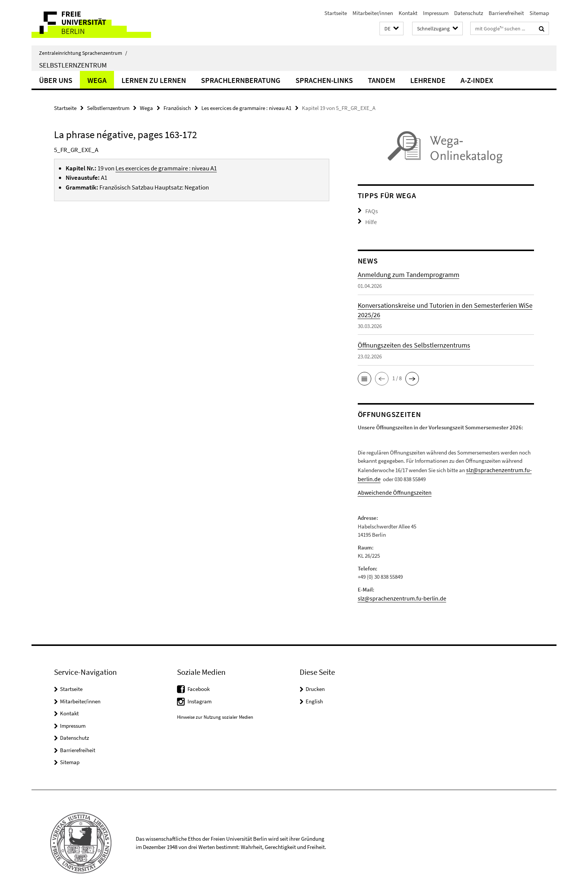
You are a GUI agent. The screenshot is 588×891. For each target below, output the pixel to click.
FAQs (371, 210)
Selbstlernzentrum (73, 65)
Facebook (199, 684)
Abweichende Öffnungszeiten (391, 488)
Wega (97, 80)
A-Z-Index (477, 80)
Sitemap (539, 13)
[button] (391, 29)
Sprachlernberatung (241, 80)
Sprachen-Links (324, 80)
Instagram (199, 696)
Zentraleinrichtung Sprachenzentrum (83, 53)
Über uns (56, 80)
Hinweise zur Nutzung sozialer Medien (215, 712)
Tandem (382, 80)
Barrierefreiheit (506, 13)
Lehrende (428, 80)
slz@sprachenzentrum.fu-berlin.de (398, 594)
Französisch (177, 108)
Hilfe (371, 220)
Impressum (436, 13)
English (314, 696)
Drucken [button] (315, 684)
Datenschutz (469, 13)
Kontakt (408, 13)
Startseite (336, 13)
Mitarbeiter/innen (373, 13)
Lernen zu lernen (154, 80)
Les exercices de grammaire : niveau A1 (246, 108)
